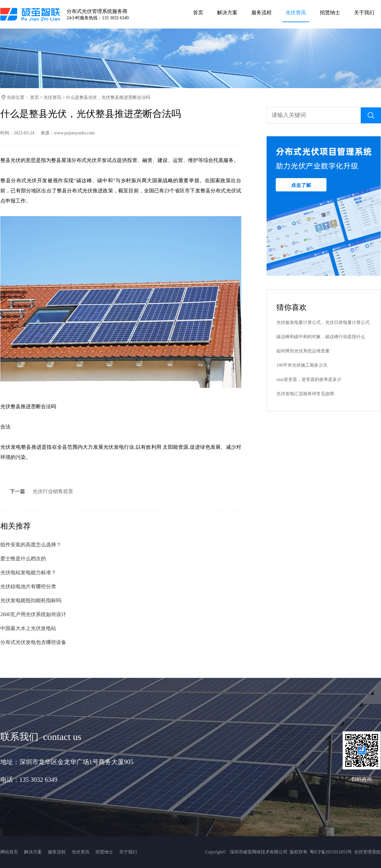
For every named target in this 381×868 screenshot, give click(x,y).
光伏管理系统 (367, 852)
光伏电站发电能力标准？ (28, 572)
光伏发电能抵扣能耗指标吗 (31, 600)
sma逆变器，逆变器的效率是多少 (309, 379)
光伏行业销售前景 (53, 491)
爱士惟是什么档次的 (23, 559)
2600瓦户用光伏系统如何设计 (33, 614)
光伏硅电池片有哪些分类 (28, 586)
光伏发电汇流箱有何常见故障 (305, 394)
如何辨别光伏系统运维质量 (303, 351)
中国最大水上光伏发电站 (28, 628)
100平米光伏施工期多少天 (302, 365)
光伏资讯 (52, 97)
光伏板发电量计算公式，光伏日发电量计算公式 (323, 322)
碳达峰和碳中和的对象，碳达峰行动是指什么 (321, 337)
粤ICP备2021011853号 (331, 852)
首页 (35, 97)
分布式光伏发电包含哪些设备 (33, 642)
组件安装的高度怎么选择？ (31, 545)
